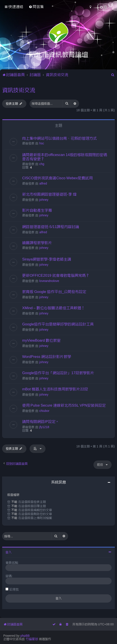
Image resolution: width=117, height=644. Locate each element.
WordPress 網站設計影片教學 (47, 357)
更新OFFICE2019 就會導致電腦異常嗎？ (56, 275)
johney (44, 200)
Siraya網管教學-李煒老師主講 (47, 259)
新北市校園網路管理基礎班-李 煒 (49, 194)
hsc (42, 143)
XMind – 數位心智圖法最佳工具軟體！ (54, 308)
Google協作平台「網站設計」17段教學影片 (58, 373)
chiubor (44, 411)
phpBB (25, 636)
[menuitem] (36, 7)
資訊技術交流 (19, 90)
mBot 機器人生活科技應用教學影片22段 (55, 389)
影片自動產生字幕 (37, 210)
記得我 (14, 589)
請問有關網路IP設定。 (41, 422)
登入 (9, 552)
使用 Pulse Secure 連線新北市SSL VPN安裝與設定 (64, 405)
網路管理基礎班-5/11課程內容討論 (51, 227)
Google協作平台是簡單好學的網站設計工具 (58, 324)
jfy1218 (44, 427)
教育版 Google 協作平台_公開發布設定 (54, 292)
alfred (43, 183)
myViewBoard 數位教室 (41, 340)
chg (42, 164)
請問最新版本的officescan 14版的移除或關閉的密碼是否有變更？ (65, 157)
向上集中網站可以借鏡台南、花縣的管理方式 (59, 138)
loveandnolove (49, 281)
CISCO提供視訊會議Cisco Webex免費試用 (57, 178)
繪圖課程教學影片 (37, 243)
